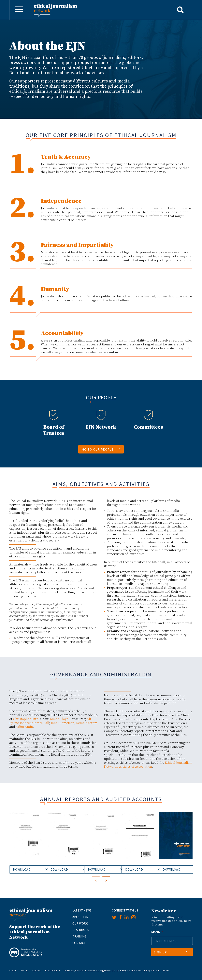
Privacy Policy (52, 971)
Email (157, 932)
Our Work (80, 923)
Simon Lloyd (59, 719)
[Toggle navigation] (19, 10)
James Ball (41, 723)
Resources (81, 930)
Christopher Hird (26, 719)
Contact (79, 943)
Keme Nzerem (87, 723)
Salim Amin (24, 727)
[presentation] (96, 881)
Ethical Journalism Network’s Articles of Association (148, 765)
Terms (24, 971)
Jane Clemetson (63, 723)
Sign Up (171, 952)
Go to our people (101, 449)
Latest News (82, 910)
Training (79, 936)
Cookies (36, 971)
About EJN (80, 917)
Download (22, 870)
